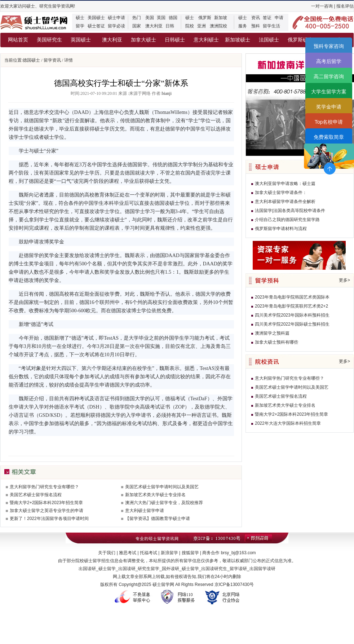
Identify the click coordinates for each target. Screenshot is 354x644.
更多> (344, 280)
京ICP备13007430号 (234, 585)
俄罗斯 (205, 18)
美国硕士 (96, 18)
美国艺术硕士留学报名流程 (36, 495)
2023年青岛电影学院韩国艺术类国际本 (292, 297)
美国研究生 (49, 40)
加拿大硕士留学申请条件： (281, 193)
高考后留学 (329, 61)
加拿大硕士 (143, 40)
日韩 (170, 26)
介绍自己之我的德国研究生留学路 (287, 220)
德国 (173, 18)
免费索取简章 (329, 137)
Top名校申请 (329, 122)
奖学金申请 (329, 107)
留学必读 (116, 26)
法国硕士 (269, 40)
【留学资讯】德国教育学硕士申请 (158, 519)
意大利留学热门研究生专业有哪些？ (44, 487)
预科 (256, 26)
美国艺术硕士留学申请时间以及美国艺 (162, 487)
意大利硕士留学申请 (145, 511)
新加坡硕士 (238, 40)
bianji (167, 93)
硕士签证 (96, 26)
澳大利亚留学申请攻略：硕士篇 (285, 184)
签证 (267, 18)
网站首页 (18, 40)
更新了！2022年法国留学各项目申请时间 (49, 519)
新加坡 (221, 18)
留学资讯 (52, 60)
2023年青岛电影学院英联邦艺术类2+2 (291, 306)
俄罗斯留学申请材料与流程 (281, 229)
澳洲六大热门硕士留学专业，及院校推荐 (164, 503)
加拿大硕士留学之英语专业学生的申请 (47, 511)
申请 (279, 18)
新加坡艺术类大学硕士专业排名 (155, 495)
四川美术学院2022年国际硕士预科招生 (292, 324)
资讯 (256, 18)
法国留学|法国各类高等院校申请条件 (290, 211)
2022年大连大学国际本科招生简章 (288, 423)
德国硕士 (31, 60)
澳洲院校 (218, 26)
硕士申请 (116, 18)
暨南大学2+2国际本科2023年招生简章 (46, 503)
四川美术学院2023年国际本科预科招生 (292, 315)
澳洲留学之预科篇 (272, 333)
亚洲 (202, 26)
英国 (161, 18)
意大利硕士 (206, 40)
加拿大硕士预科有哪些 (276, 342)
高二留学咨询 (329, 76)
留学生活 (271, 26)
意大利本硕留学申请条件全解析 (285, 202)
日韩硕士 (175, 40)
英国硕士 (81, 40)
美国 (150, 18)
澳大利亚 (154, 26)
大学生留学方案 (329, 92)
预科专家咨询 (329, 46)
